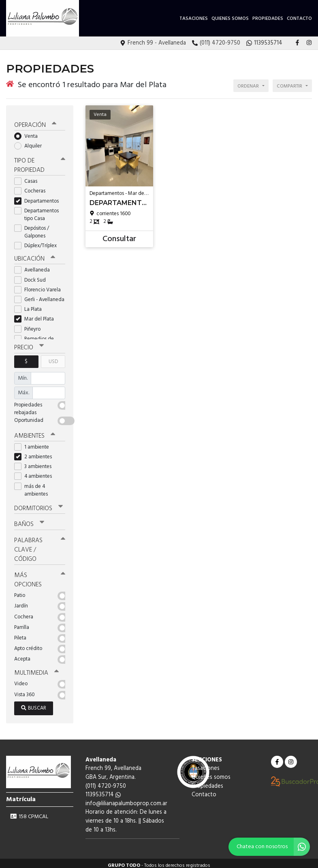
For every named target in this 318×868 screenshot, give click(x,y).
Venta (29, 133)
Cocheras (32, 188)
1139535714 (103, 790)
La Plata (31, 306)
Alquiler (31, 143)
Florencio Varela (40, 286)
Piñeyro (30, 326)
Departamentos (39, 198)
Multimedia (36, 669)
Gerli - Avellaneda (40, 296)
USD (53, 358)
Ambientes (34, 432)
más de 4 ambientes (34, 486)
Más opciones (40, 576)
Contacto (299, 19)
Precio (29, 344)
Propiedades (268, 19)
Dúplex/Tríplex (38, 243)
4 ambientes (36, 473)
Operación (35, 122)
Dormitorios (38, 505)
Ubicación (35, 256)
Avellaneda (35, 267)
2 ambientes (36, 453)
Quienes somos (230, 19)
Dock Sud (33, 277)
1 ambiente (34, 444)
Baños (29, 521)
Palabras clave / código (40, 546)
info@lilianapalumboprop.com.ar (126, 799)
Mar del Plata (37, 316)
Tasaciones (194, 19)
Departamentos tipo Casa (36, 211)
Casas (28, 178)
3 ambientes (35, 463)
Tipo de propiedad (40, 162)
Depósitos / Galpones (32, 229)
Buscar (34, 703)
